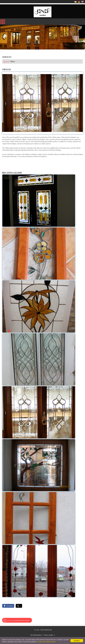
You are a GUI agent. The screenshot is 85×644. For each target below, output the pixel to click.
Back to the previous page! (19, 621)
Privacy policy (49, 635)
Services (6, 61)
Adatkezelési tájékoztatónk (46, 642)
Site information (36, 635)
